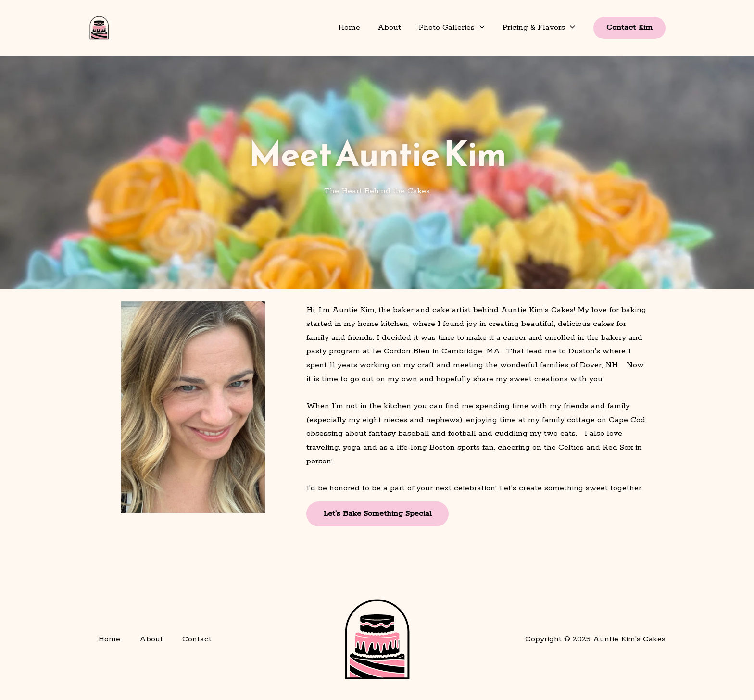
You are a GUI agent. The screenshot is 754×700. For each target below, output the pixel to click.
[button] (480, 28)
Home (349, 28)
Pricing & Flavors (539, 28)
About (389, 28)
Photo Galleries (452, 28)
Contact (197, 639)
